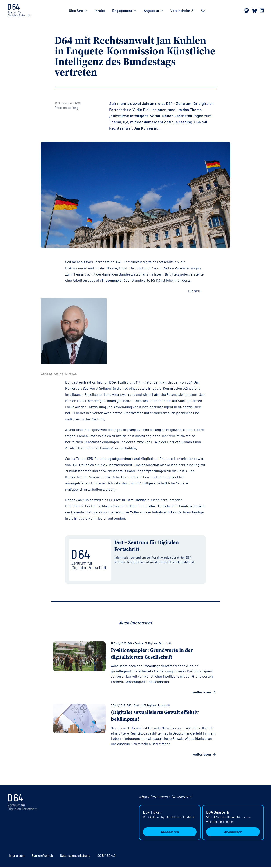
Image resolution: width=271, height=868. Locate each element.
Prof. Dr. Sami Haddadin (132, 500)
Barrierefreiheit (42, 857)
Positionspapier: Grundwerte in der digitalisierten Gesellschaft (154, 654)
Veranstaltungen (188, 268)
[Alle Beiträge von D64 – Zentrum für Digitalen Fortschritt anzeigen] (158, 547)
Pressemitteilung (67, 108)
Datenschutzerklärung (75, 857)
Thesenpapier (112, 280)
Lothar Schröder (158, 506)
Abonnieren (170, 833)
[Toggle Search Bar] (203, 11)
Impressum (17, 857)
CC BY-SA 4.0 (106, 857)
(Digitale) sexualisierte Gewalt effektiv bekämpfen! (157, 717)
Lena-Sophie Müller (124, 512)
